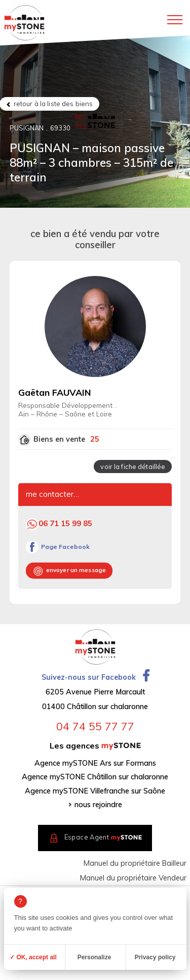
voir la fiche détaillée (133, 466)
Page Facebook (65, 547)
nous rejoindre (98, 805)
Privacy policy (155, 957)
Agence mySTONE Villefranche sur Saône (95, 791)
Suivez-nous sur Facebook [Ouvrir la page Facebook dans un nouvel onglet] (95, 677)
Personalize (94, 957)
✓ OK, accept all (33, 957)
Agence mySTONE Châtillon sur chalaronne (95, 777)
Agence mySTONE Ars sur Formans (95, 763)
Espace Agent (103, 837)
